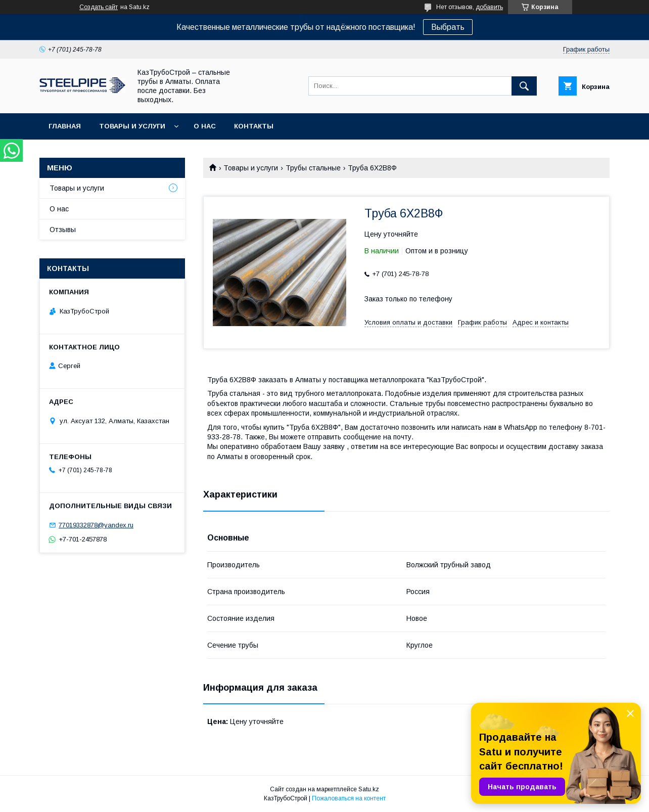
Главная (65, 126)
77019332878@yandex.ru (96, 525)
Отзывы (63, 230)
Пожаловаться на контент (349, 798)
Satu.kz (369, 789)
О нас (205, 126)
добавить (489, 7)
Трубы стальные (313, 168)
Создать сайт (99, 7)
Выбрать (448, 27)
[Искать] (524, 86)
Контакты (254, 126)
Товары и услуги (132, 126)
